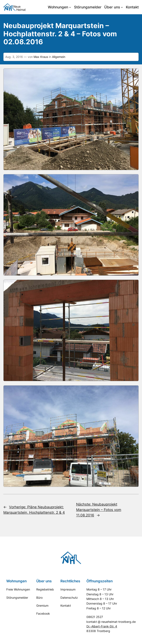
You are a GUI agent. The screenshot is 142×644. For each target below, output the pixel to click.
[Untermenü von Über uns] (122, 7)
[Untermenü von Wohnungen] (70, 7)
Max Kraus (41, 57)
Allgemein (59, 57)
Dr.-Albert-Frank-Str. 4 (102, 626)
